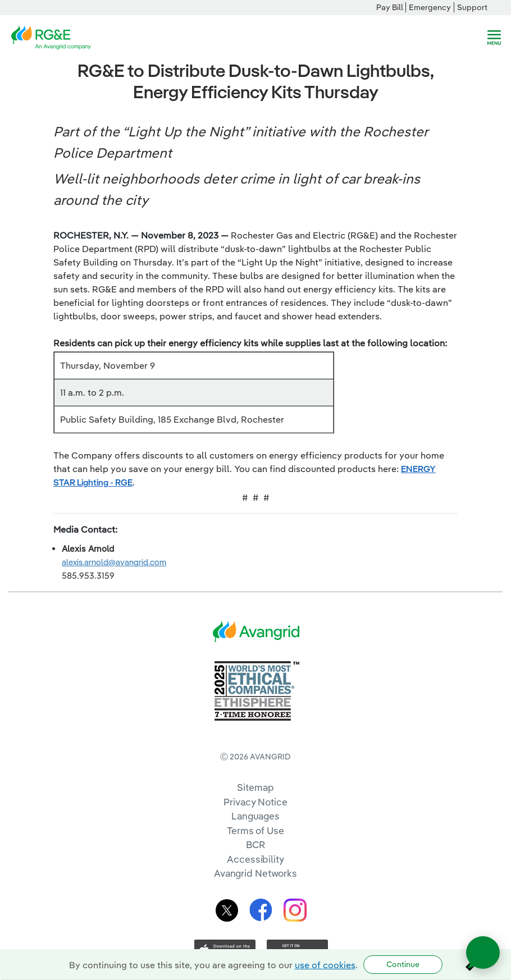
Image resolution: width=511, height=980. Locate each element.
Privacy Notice (255, 802)
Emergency (430, 7)
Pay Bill (390, 7)
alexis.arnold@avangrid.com (114, 562)
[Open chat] (483, 952)
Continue (403, 964)
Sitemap (255, 787)
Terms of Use (255, 830)
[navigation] (494, 38)
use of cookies (325, 965)
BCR (255, 844)
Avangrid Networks (255, 873)
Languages (255, 816)
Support (472, 7)
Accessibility (255, 859)
